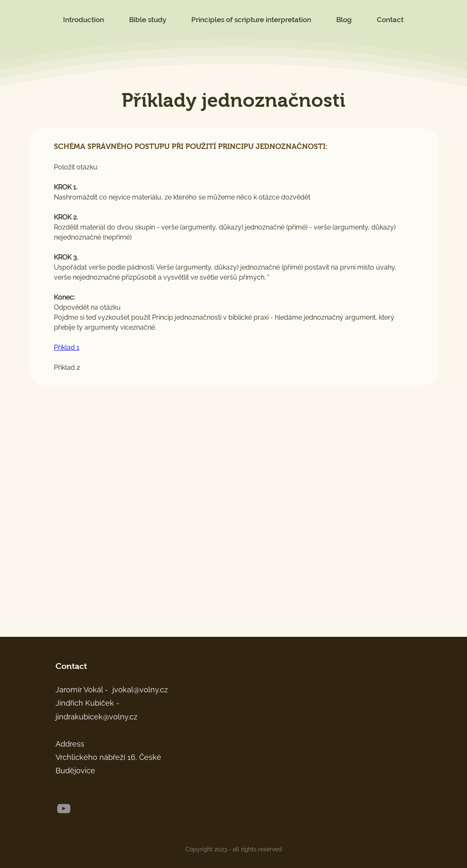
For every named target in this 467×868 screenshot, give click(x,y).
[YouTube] (64, 809)
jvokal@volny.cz (140, 690)
